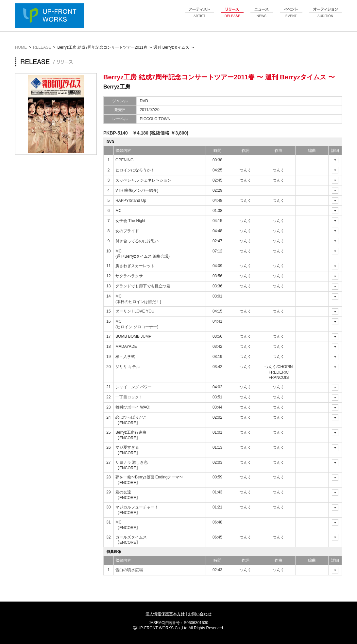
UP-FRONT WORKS (51, 16)
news (262, 16)
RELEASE (42, 47)
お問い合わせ (200, 614)
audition (326, 16)
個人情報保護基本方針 (165, 614)
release (232, 16)
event (291, 16)
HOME (21, 47)
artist (200, 16)
